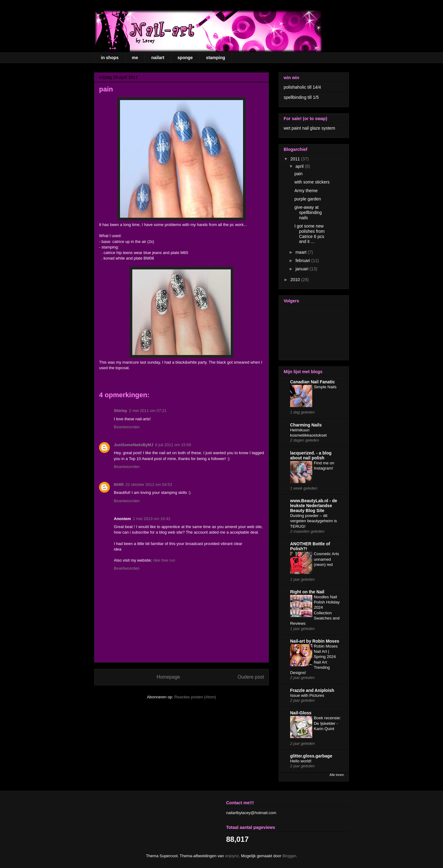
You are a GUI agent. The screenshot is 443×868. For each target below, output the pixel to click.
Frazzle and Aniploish (312, 690)
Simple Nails (325, 387)
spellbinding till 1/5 (301, 97)
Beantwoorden (127, 427)
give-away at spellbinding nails (308, 212)
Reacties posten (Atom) (195, 697)
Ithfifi (119, 484)
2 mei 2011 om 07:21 (148, 411)
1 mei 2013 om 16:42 (152, 519)
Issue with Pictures (307, 695)
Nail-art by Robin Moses (315, 641)
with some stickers (312, 182)
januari (302, 269)
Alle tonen (337, 775)
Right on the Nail (307, 592)
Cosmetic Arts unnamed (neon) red (326, 559)
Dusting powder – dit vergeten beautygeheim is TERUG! (313, 521)
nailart (158, 58)
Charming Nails (306, 425)
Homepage (168, 677)
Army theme (306, 191)
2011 (296, 159)
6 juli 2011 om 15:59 (173, 445)
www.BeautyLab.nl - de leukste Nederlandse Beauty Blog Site (314, 506)
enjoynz (232, 856)
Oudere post (251, 677)
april (300, 166)
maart (301, 252)
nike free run (164, 560)
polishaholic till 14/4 (302, 87)
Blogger (289, 856)
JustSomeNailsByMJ (134, 445)
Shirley (120, 411)
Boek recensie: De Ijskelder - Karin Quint (327, 723)
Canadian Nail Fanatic (312, 382)
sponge (185, 58)
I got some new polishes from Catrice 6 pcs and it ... (309, 234)
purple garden (308, 199)
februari (303, 260)
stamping (216, 58)
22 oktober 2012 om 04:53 (149, 484)
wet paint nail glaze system (309, 128)
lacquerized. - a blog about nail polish (311, 455)
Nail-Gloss (301, 713)
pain (298, 174)
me (135, 58)
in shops (110, 58)
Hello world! (301, 761)
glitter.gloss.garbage (311, 756)
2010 (296, 280)
